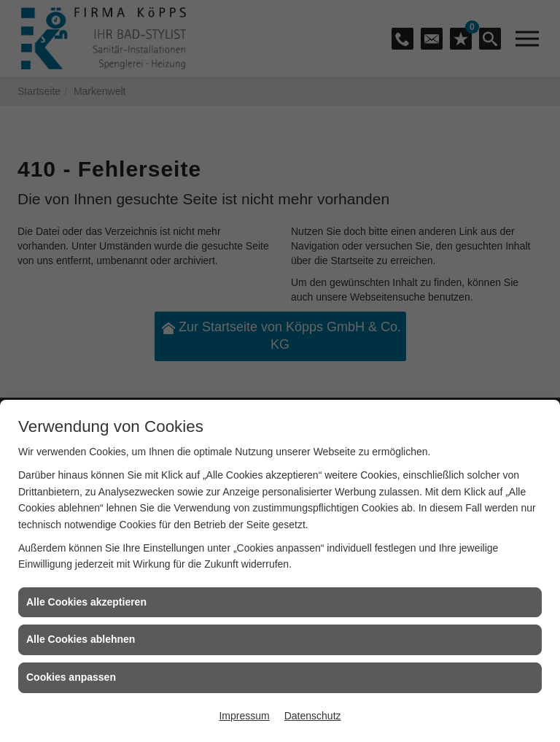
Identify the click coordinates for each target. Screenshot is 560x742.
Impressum (244, 716)
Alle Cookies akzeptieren (86, 602)
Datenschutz (313, 716)
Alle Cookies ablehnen (81, 639)
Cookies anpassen (71, 677)
